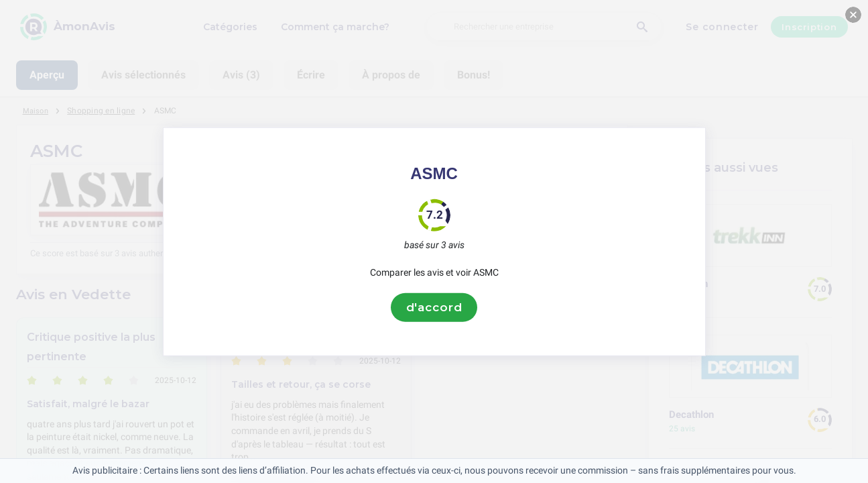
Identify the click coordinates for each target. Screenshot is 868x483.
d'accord (434, 307)
